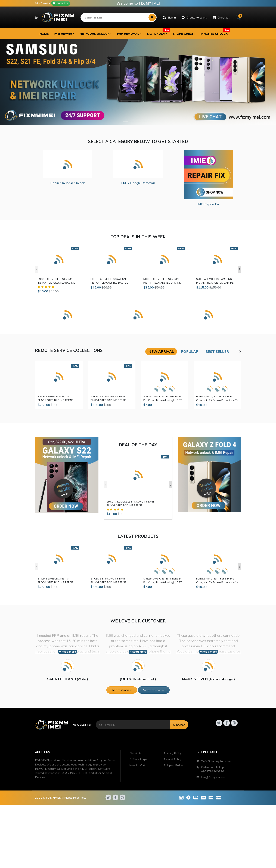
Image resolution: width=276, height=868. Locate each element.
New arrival (161, 351)
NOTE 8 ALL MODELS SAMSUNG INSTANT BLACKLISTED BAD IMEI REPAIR (162, 281)
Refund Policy (173, 759)
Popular (190, 351)
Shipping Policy (173, 765)
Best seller (217, 351)
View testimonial (154, 690)
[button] (64, 33)
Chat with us (61, 3)
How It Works (138, 765)
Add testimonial (122, 690)
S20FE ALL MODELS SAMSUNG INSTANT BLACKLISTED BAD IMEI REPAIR (215, 281)
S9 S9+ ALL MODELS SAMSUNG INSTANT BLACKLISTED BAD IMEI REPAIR (57, 281)
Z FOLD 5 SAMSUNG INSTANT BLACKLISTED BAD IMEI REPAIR (108, 398)
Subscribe (179, 725)
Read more (68, 652)
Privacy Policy (173, 753)
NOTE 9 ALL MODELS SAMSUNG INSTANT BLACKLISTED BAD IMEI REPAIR (109, 281)
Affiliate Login (138, 759)
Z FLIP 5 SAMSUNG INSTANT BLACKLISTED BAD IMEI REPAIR (56, 398)
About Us (135, 753)
